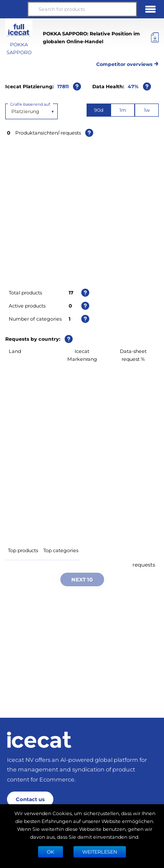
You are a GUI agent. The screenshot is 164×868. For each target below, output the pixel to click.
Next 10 (82, 579)
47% (133, 86)
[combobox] (12, 111)
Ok (51, 852)
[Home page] (39, 740)
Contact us (30, 799)
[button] (14, 9)
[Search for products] (82, 9)
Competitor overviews (127, 63)
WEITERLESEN (100, 852)
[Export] (155, 38)
